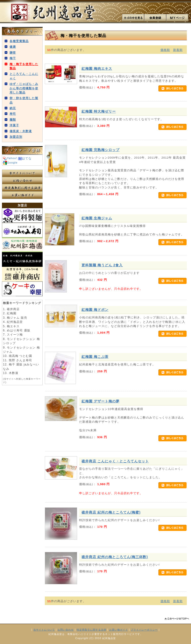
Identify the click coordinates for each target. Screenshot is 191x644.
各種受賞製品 (19, 41)
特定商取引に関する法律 (22, 188)
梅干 (13, 58)
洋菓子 (14, 125)
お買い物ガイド (22, 195)
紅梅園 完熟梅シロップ (101, 150)
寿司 (13, 114)
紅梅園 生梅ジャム (97, 218)
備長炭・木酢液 (21, 131)
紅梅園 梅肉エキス (97, 69)
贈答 (13, 53)
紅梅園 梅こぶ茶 (95, 357)
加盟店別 (16, 137)
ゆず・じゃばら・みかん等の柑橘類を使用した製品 (24, 88)
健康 (13, 47)
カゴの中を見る (133, 18)
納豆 (13, 108)
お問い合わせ (22, 181)
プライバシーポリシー (144, 630)
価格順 (165, 50)
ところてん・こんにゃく (24, 76)
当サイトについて (22, 173)
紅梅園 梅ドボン (95, 310)
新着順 (178, 50)
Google (10, 162)
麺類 (13, 120)
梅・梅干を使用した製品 (24, 66)
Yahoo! (10, 158)
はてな (25, 158)
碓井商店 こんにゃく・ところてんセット (115, 461)
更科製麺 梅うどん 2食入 (102, 265)
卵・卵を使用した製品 (24, 100)
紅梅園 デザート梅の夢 (101, 401)
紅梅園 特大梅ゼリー (99, 111)
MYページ (177, 18)
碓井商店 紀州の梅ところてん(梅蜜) (111, 512)
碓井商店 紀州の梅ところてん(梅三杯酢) (115, 557)
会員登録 (155, 18)
